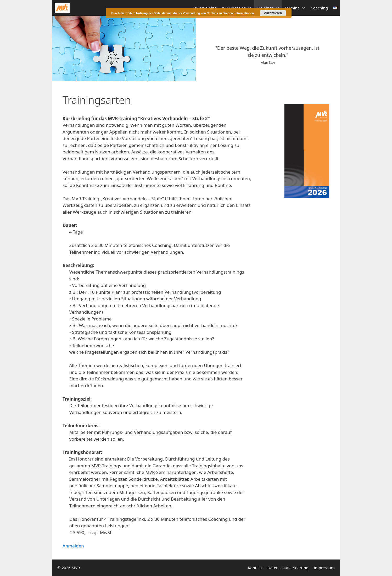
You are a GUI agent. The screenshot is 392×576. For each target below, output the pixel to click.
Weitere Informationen (239, 13)
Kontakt (255, 568)
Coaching (319, 8)
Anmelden (73, 546)
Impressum (324, 568)
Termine (296, 8)
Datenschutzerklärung (288, 568)
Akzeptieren (273, 13)
